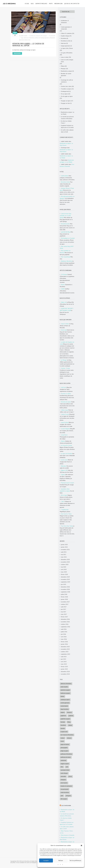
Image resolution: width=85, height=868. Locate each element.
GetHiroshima (65, 176)
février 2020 (64, 574)
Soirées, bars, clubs (66, 86)
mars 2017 (64, 614)
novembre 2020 (65, 562)
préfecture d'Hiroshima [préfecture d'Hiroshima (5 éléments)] (66, 754)
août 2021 (64, 552)
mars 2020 (64, 572)
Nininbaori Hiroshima (67, 261)
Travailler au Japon (66, 89)
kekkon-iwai (27, 40)
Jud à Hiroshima (66, 806)
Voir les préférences (75, 860)
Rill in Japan (64, 495)
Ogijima (63, 475)
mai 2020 (64, 567)
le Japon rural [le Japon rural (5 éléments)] (64, 732)
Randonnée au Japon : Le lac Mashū (68, 113)
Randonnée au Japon (67, 71)
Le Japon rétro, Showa (67, 48)
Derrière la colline (66, 394)
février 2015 (64, 667)
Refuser (61, 860)
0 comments (52, 36)
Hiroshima (64, 38)
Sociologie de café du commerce (67, 81)
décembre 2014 (65, 672)
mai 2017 (64, 612)
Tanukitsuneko (65, 510)
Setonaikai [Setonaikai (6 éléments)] (63, 776)
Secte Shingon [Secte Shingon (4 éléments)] (64, 773)
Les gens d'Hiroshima (67, 53)
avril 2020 (64, 569)
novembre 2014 (65, 674)
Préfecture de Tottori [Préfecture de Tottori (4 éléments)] (66, 757)
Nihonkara (64, 466)
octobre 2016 (65, 624)
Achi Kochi (64, 387)
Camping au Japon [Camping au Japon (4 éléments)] (65, 700)
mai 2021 (64, 555)
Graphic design (65, 36)
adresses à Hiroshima (29, 38)
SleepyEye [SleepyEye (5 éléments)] (63, 780)
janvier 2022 (64, 547)
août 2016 (64, 629)
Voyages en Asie (65, 103)
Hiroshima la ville (66, 41)
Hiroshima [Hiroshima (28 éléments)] (63, 725)
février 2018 (64, 597)
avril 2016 (64, 637)
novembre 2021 (65, 550)
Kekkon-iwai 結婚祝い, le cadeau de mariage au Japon (28, 45)
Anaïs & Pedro (65, 324)
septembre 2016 (66, 627)
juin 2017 (63, 609)
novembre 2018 (65, 589)
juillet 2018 (64, 594)
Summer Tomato (65, 368)
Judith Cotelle (24, 36)
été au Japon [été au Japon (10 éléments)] (64, 799)
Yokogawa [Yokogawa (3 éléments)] (68, 796)
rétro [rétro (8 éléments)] (62, 767)
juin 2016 (63, 634)
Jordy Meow (64, 435)
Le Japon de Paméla (66, 454)
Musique (63, 69)
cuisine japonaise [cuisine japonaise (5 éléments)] (65, 703)
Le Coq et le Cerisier (67, 445)
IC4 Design (64, 274)
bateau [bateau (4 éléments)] (62, 696)
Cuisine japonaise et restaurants (66, 28)
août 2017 (64, 607)
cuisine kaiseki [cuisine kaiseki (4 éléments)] (64, 706)
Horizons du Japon (66, 402)
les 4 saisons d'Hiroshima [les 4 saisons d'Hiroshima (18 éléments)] (67, 735)
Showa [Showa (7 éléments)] (70, 776)
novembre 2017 (65, 602)
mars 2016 (64, 639)
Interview (63, 43)
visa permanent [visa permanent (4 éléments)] (65, 789)
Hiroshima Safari (65, 182)
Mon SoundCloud (66, 257)
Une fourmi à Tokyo (66, 514)
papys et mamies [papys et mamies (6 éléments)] (65, 744)
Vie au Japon (44, 36)
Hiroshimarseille (65, 224)
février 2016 (64, 642)
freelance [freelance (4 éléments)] (69, 712)
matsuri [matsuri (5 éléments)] (63, 738)
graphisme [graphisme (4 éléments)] (63, 716)
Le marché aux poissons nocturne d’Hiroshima (67, 118)
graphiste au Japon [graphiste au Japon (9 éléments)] (65, 719)
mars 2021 (64, 557)
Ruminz (63, 285)
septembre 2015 (66, 654)
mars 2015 (64, 664)
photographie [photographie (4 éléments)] (64, 748)
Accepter (46, 860)
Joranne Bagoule (66, 429)
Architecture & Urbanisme (65, 22)
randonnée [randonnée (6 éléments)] (63, 760)
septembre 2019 (66, 582)
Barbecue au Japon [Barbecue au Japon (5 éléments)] (65, 693)
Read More (17, 53)
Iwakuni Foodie (65, 414)
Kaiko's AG (64, 302)
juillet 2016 (64, 632)
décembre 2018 (65, 587)
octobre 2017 (65, 604)
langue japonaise (66, 46)
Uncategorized (65, 91)
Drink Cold (64, 330)
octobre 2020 (65, 564)
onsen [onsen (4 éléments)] (62, 741)
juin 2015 (63, 659)
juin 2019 (63, 584)
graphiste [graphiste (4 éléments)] (71, 716)
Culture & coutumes (36, 36)
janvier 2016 (64, 644)
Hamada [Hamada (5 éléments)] (63, 722)
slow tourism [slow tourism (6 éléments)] (64, 783)
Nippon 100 (64, 470)
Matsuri (63, 66)
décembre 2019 (65, 577)
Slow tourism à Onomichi (68, 835)
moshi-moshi (64, 460)
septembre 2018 (66, 592)
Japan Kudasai (65, 422)
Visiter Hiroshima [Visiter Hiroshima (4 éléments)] (65, 792)
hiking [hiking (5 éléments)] (69, 722)
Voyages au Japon (66, 101)
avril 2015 (64, 662)
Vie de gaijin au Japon (67, 96)
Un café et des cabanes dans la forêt (67, 131)
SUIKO (63, 289)
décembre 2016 (65, 619)
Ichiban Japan (65, 410)
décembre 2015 (65, 647)
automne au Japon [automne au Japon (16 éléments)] (65, 690)
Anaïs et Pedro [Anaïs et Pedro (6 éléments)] (64, 687)
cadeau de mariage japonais (42, 38)
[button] (81, 845)
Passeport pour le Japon (68, 483)
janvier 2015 (64, 669)
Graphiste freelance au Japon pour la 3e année (67, 126)
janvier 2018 (64, 599)
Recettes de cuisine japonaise (66, 75)
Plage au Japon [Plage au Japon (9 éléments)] (64, 751)
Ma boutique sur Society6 (68, 238)
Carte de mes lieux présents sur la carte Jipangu (65, 216)
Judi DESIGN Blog (66, 232)
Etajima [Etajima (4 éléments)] (63, 712)
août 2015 (64, 657)
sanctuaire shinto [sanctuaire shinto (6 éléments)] (65, 770)
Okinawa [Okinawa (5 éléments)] (69, 738)
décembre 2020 (65, 559)
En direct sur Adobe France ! (66, 122)
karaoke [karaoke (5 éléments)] (63, 728)
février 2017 (64, 617)
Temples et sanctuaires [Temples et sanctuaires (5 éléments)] (66, 786)
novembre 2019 (65, 579)
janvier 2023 (64, 545)
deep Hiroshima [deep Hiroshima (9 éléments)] (65, 709)
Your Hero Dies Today (67, 526)
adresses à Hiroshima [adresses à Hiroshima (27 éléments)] (66, 684)
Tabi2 (63, 501)
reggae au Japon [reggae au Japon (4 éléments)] (65, 764)
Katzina (63, 441)
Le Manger (64, 360)
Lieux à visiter (65, 57)
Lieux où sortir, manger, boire (67, 61)
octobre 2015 (65, 652)
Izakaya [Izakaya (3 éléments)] (70, 725)
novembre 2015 (65, 649)
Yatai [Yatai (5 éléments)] (62, 796)
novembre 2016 (65, 622)
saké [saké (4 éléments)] (67, 767)
